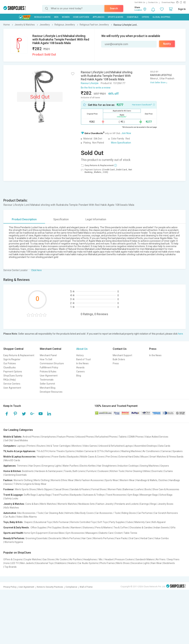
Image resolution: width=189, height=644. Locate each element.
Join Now (126, 133)
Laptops (21, 446)
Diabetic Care (106, 533)
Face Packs (121, 538)
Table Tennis (130, 533)
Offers (145, 17)
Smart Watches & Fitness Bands (166, 457)
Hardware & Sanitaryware (49, 471)
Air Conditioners (151, 451)
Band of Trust (84, 359)
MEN (56, 17)
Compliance (71, 587)
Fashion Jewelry (105, 504)
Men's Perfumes (71, 538)
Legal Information (96, 219)
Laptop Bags (44, 495)
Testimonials (47, 380)
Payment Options (13, 372)
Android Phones (31, 437)
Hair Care (87, 538)
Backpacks (73, 457)
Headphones (44, 457)
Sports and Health (13, 533)
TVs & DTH (42, 451)
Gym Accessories (75, 533)
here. (181, 334)
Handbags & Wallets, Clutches (152, 480)
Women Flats (115, 489)
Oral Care (134, 538)
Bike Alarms (30, 517)
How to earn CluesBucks (143, 104)
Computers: (10, 446)
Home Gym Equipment (36, 533)
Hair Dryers (35, 466)
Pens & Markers (104, 528)
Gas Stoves (49, 559)
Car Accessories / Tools (108, 513)
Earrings (144, 504)
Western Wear (127, 480)
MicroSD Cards (12, 460)
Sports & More (116, 17)
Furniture (91, 471)
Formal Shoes (99, 489)
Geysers (165, 466)
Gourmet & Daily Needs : (17, 528)
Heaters (72, 563)
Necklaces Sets (87, 504)
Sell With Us (140, 2)
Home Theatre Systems (62, 451)
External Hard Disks (129, 457)
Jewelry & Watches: (14, 504)
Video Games (90, 446)
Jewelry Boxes (166, 504)
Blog (79, 376)
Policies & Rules (48, 372)
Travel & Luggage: (13, 495)
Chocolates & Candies (141, 528)
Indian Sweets (161, 528)
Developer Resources (51, 392)
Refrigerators (112, 451)
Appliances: (10, 466)
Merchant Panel (48, 355)
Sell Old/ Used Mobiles (16, 440)
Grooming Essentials (36, 538)
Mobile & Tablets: (13, 437)
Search (114, 8)
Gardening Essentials (16, 475)
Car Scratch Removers (166, 513)
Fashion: (8, 480)
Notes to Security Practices (50, 587)
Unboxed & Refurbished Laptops (116, 446)
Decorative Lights (140, 563)
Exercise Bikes (57, 533)
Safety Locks (11, 498)
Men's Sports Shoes (25, 489)
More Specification (121, 143)
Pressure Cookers (125, 559)
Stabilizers (61, 563)
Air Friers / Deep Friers (168, 559)
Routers (41, 446)
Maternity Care (142, 522)
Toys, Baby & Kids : (14, 522)
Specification (61, 219)
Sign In (182, 9)
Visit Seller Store (158, 83)
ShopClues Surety (13, 376)
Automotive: (10, 513)
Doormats (157, 471)
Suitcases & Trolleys (94, 495)
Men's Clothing (42, 480)
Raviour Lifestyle (90, 83)
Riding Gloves (129, 513)
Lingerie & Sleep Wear (35, 484)
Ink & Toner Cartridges (59, 446)
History (80, 355)
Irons (7, 563)
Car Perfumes (145, 513)
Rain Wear (156, 563)
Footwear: (9, 489)
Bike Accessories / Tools (30, 513)
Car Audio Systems (88, 563)
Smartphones (49, 437)
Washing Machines (131, 451)
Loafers (139, 489)
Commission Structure (52, 363)
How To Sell (46, 359)
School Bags (166, 495)
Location (138, 10)
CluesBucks (10, 367)
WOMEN (66, 17)
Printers (31, 446)
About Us (82, 349)
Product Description (24, 219)
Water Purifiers (71, 466)
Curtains (168, 471)
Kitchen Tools (117, 471)
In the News (82, 363)
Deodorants (55, 538)
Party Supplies (117, 522)
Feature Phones (66, 437)
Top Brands (10, 567)
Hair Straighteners (107, 466)
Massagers (92, 533)
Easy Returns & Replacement (19, 355)
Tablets (123, 437)
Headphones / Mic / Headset (98, 559)
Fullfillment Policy (49, 367)
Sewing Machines (149, 466)
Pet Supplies (55, 528)
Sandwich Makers (145, 559)
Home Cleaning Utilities (138, 471)
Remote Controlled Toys (83, 522)
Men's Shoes (123, 563)
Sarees (8, 484)
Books (66, 528)
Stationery (88, 528)
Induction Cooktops (128, 466)
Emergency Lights (52, 466)
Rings (153, 504)
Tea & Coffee (121, 528)
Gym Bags (133, 495)
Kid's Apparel (159, 522)
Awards (80, 367)
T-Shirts (18, 484)
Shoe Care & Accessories (166, 489)
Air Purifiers (76, 559)
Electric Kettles (88, 466)
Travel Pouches (60, 495)
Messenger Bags (149, 495)
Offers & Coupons (13, 559)
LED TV (15, 563)
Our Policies (10, 363)
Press (116, 363)
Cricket (118, 533)
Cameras (166, 451)
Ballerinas (128, 489)
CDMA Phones (136, 437)
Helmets (69, 513)
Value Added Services (157, 437)
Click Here (36, 270)
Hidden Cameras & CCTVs (90, 451)
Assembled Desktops (146, 446)
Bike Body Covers (84, 513)
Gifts (173, 528)
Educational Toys (43, 522)
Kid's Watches (12, 508)
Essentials (133, 17)
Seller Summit (47, 384)
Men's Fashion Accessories (89, 480)
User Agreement (12, 388)
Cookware (103, 471)
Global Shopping (161, 17)
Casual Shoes (61, 489)
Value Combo (162, 538)
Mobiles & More (42, 17)
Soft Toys (103, 522)
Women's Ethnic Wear (62, 480)
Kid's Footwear (61, 522)
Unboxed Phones (85, 437)
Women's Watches (67, 504)
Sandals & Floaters (80, 489)
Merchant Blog (48, 388)
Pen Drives (112, 457)
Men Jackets (27, 563)
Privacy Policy (10, 587)
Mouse (144, 457)
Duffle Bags (30, 495)
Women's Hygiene (14, 542)
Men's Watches (48, 504)
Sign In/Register (12, 359)
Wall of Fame (86, 587)
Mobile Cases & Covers (92, 457)
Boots (148, 489)
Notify (167, 44)
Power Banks (59, 457)
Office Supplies (38, 528)
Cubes (130, 522)
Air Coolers (62, 559)
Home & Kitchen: (12, 471)
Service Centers (12, 384)
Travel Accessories (116, 495)
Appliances (98, 17)
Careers (80, 372)
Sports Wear (112, 480)
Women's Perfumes (103, 538)
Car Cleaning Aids (54, 513)
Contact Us (153, 2)
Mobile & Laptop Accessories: (20, 457)
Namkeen (76, 528)
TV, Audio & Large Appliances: (20, 451)
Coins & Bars (32, 504)
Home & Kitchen (81, 17)
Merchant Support (122, 355)
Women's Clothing (23, 480)
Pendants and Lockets (127, 504)
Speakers (178, 451)
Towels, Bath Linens (75, 471)
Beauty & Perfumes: (14, 538)
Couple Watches (33, 559)
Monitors (77, 446)
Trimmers (22, 466)
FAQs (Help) (10, 380)
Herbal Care (147, 538)
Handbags (174, 480)
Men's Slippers (45, 489)
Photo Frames (107, 563)
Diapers (28, 522)
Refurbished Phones (106, 437)
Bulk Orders (119, 359)
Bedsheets (28, 471)
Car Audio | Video (13, 517)
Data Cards (164, 446)
